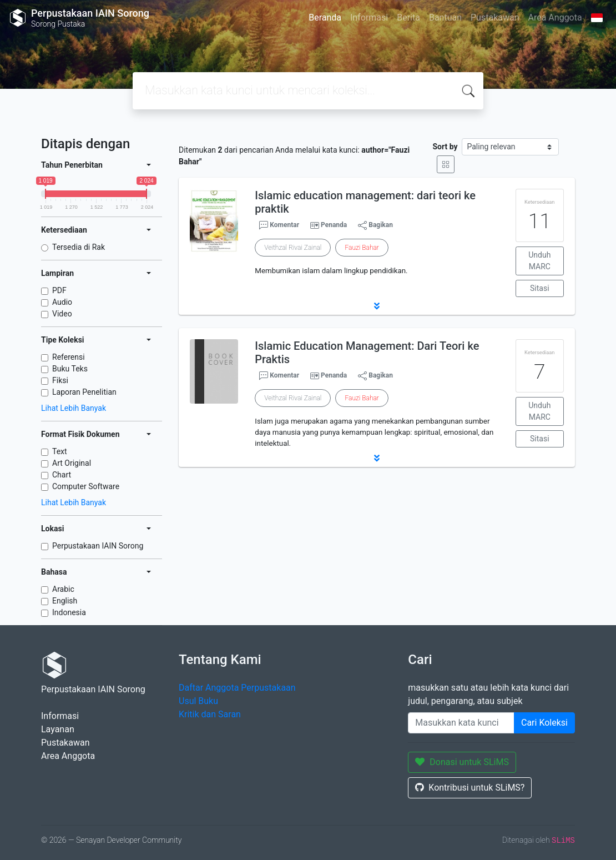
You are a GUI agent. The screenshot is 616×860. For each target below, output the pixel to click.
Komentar (279, 225)
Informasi (369, 17)
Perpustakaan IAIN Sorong (98, 546)
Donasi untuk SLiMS (462, 762)
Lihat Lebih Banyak (74, 408)
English (65, 601)
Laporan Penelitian (84, 392)
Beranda (325, 17)
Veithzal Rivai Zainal (293, 248)
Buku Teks (70, 369)
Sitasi (540, 288)
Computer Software (86, 486)
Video (62, 314)
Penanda (334, 225)
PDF (59, 290)
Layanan (58, 729)
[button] (377, 306)
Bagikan (375, 225)
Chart (62, 475)
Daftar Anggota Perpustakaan (237, 688)
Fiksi (60, 380)
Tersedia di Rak (79, 247)
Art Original (72, 463)
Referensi (69, 357)
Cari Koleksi (544, 723)
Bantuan (445, 17)
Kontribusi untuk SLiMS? (470, 788)
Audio (62, 302)
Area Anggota (555, 17)
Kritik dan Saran (210, 714)
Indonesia (69, 612)
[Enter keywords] (461, 723)
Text (60, 451)
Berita (408, 17)
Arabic (63, 589)
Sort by (445, 147)
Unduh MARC (539, 261)
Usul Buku (198, 701)
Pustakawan (495, 17)
